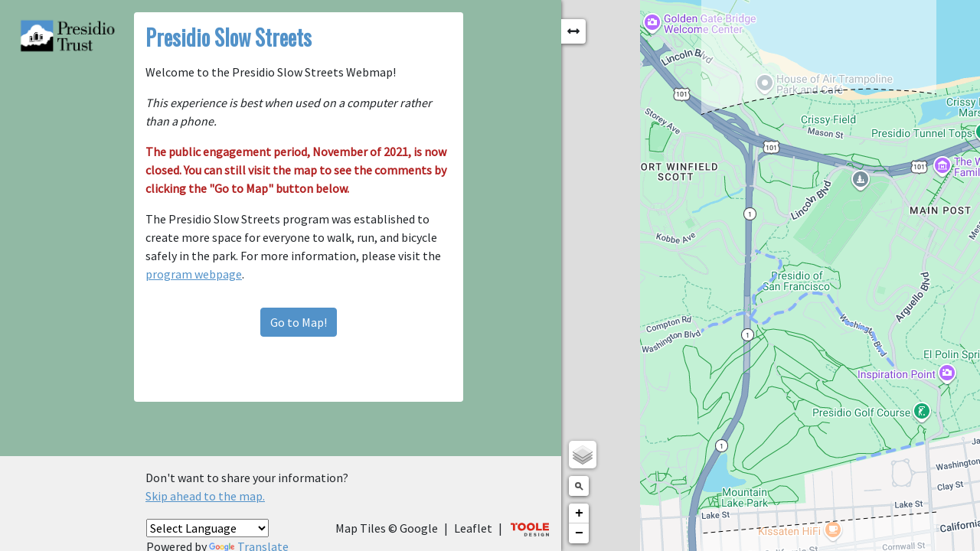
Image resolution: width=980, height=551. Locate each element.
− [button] (802, 533)
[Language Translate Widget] (207, 528)
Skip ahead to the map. (205, 496)
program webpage (239, 219)
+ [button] (802, 514)
